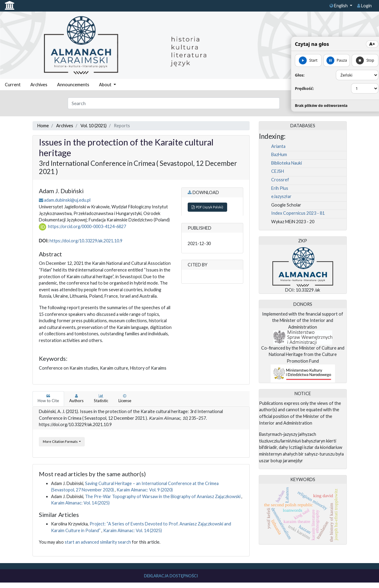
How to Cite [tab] (48, 398)
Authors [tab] (76, 398)
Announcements (73, 85)
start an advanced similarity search (98, 542)
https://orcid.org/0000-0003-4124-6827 (87, 226)
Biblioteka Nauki (287, 163)
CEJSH (278, 171)
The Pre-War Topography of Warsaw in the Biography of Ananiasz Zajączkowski (163, 496)
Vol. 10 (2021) (94, 126)
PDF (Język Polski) (207, 207)
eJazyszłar (281, 196)
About (106, 85)
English (339, 6)
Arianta (278, 146)
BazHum (279, 154)
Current (13, 85)
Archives (39, 85)
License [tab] (125, 398)
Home (43, 126)
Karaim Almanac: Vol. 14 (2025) (80, 503)
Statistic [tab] (101, 398)
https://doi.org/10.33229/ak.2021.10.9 (86, 241)
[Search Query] (174, 103)
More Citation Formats (61, 441)
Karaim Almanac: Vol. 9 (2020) (145, 490)
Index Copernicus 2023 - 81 (298, 213)
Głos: (300, 75)
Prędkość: (304, 88)
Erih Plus (280, 188)
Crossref (280, 180)
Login (364, 6)
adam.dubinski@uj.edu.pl (67, 200)
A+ (372, 44)
